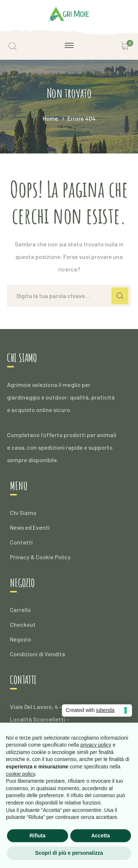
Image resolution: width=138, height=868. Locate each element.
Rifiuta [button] (38, 836)
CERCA (120, 296)
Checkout (23, 624)
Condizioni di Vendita (38, 654)
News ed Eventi (30, 527)
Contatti (21, 542)
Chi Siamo (23, 513)
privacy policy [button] (96, 745)
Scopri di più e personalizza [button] (69, 853)
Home (50, 118)
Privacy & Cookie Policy (40, 557)
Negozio (21, 639)
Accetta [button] (101, 836)
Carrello (20, 610)
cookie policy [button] (20, 774)
